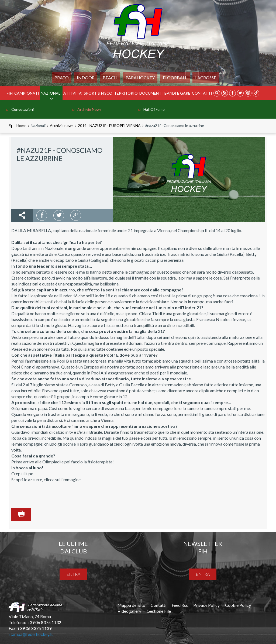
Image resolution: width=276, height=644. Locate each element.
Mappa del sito (131, 605)
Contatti (202, 93)
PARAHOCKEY (140, 78)
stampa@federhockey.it (31, 634)
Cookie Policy (238, 605)
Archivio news (89, 109)
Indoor (86, 78)
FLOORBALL (175, 78)
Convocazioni (23, 109)
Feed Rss (180, 605)
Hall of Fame (154, 109)
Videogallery (129, 611)
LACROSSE (206, 78)
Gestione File (159, 611)
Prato (62, 78)
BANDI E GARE (177, 93)
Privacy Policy (206, 605)
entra (73, 574)
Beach (110, 78)
